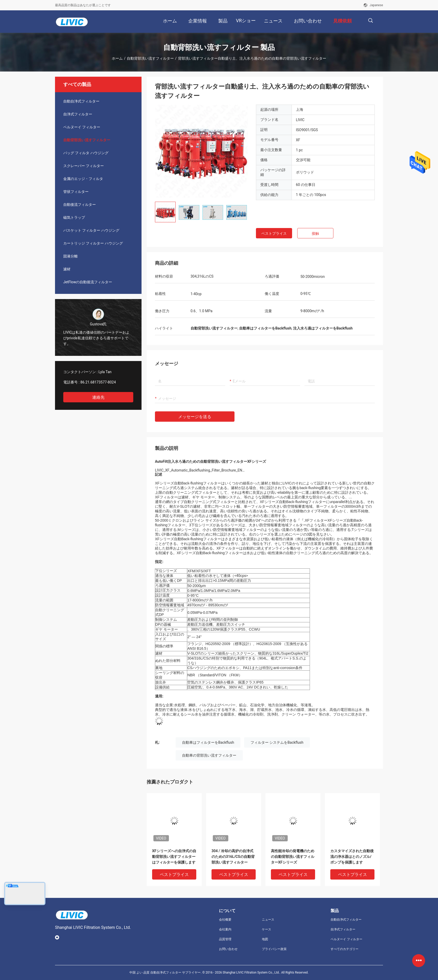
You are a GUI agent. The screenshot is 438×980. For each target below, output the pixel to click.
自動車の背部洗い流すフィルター (209, 755)
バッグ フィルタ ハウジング (86, 153)
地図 (265, 939)
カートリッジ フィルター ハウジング (93, 243)
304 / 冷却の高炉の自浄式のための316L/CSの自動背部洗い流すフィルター (233, 857)
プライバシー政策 (274, 949)
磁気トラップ (74, 217)
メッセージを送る (195, 417)
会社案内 (225, 929)
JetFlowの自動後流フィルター (88, 282)
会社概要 (225, 920)
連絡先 (98, 397)
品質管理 (225, 939)
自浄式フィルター (78, 114)
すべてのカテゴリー (345, 949)
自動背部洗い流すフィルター (150, 58)
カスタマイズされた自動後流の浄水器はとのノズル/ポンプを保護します (352, 857)
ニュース (268, 920)
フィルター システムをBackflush (277, 742)
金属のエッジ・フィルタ (83, 179)
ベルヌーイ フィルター (82, 127)
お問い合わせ (228, 949)
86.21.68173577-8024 (98, 382)
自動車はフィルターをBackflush (208, 742)
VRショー (246, 21)
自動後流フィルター (80, 205)
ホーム (117, 58)
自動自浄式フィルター (81, 101)
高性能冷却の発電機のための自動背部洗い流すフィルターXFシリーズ (293, 857)
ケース (267, 929)
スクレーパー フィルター (84, 166)
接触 (315, 233)
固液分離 (71, 256)
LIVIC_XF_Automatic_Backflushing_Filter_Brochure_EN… (200, 470)
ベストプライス (274, 233)
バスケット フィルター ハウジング (91, 230)
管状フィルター (76, 192)
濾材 (67, 269)
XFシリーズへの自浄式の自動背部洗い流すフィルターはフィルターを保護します (174, 857)
